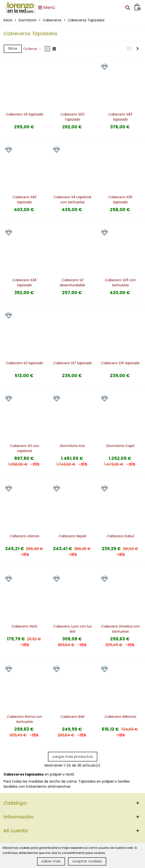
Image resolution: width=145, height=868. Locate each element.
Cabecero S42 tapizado (24, 200)
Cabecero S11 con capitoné (25, 448)
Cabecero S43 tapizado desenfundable (120, 119)
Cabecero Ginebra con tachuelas (120, 629)
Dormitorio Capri (120, 446)
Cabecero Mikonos (120, 717)
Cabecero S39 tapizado (120, 200)
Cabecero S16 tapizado (120, 363)
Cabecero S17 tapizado (72, 363)
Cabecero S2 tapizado (24, 363)
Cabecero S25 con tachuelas (120, 283)
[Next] (137, 49)
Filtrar (13, 48)
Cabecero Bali (72, 717)
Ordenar (32, 49)
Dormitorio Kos (72, 446)
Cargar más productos (73, 756)
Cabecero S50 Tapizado (72, 117)
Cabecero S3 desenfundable (72, 283)
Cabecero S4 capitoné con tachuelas (72, 200)
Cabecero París (24, 626)
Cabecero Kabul (120, 536)
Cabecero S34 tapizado (24, 283)
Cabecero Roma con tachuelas (25, 719)
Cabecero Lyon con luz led (72, 629)
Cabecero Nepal (72, 536)
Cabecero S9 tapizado (25, 114)
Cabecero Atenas (24, 536)
